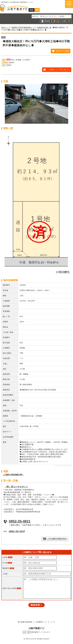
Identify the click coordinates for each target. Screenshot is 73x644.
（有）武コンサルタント (16, 487)
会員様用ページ (42, 622)
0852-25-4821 (20, 521)
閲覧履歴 (47, 21)
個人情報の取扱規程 (24, 622)
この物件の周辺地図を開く (13, 475)
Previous (8, 105)
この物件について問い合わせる (59, 70)
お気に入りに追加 (63, 51)
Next (65, 105)
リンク (55, 622)
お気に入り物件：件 (63, 21)
